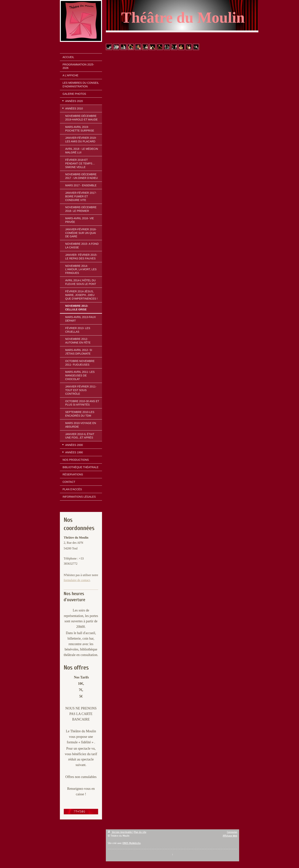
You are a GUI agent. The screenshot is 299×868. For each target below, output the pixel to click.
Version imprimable (120, 832)
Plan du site (140, 832)
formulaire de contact (77, 580)
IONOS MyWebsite (131, 843)
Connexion (232, 832)
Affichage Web (230, 836)
